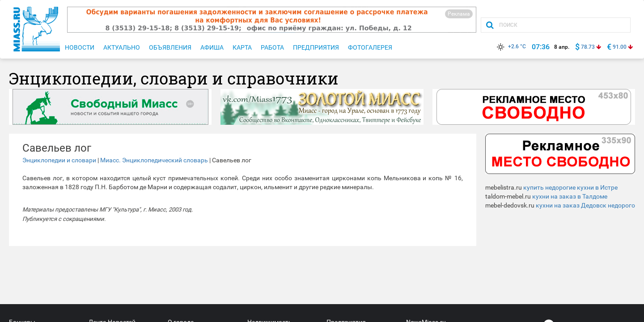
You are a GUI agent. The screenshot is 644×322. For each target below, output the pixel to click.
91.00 (620, 47)
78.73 (588, 47)
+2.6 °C (511, 47)
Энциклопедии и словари (59, 160)
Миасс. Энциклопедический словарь (154, 160)
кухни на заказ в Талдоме (570, 196)
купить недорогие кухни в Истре (570, 187)
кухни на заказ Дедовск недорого (585, 205)
